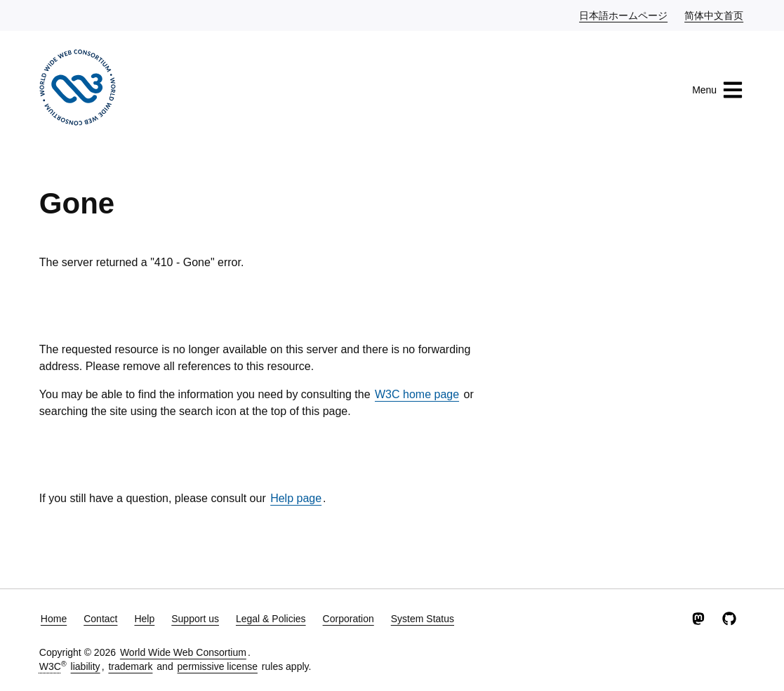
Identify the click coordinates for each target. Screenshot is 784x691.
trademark (130, 666)
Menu (718, 90)
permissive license (218, 666)
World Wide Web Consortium (183, 652)
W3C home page (417, 394)
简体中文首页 (715, 15)
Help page (296, 498)
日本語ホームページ (624, 15)
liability (86, 666)
